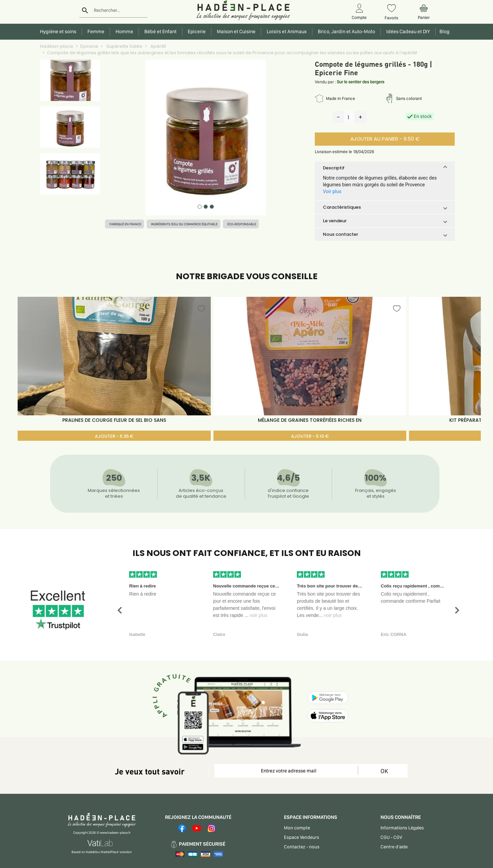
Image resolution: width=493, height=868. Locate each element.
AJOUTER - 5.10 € (310, 436)
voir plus (259, 615)
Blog (444, 32)
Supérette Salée (124, 46)
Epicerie (89, 46)
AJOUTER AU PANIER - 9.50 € (385, 139)
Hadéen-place (57, 46)
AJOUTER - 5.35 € (114, 436)
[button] (385, 168)
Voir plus (332, 191)
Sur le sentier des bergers (361, 82)
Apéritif (158, 46)
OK (384, 771)
